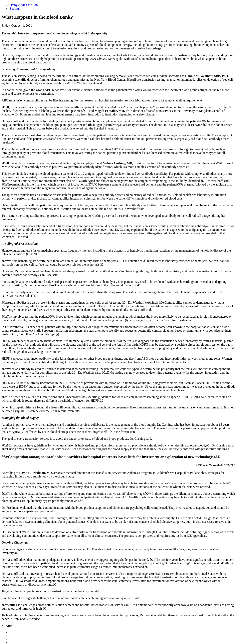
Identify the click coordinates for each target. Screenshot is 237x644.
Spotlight (15, 9)
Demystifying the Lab (24, 5)
